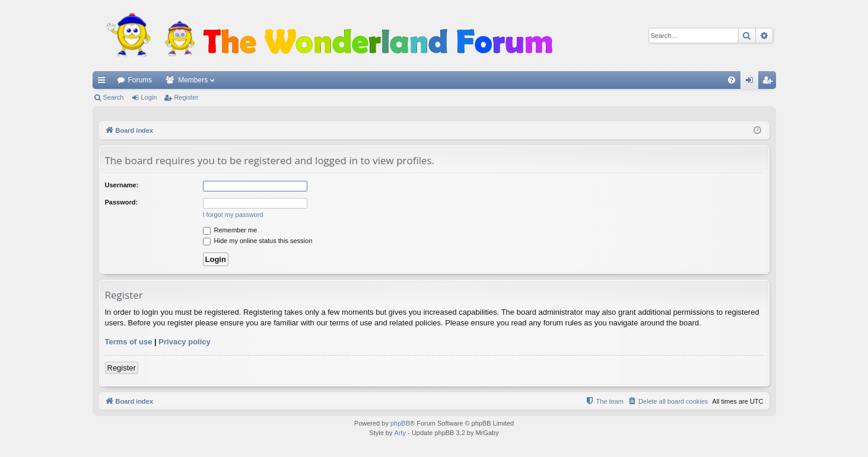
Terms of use (129, 342)
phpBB (400, 423)
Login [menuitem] (751, 82)
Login (149, 97)
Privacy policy (184, 342)
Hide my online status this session (258, 241)
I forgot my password (233, 215)
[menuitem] (732, 80)
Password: (122, 202)
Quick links (104, 82)
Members (193, 80)
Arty (400, 433)
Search (114, 97)
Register (186, 97)
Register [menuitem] (769, 82)
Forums (140, 80)
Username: (122, 185)
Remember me (230, 230)
